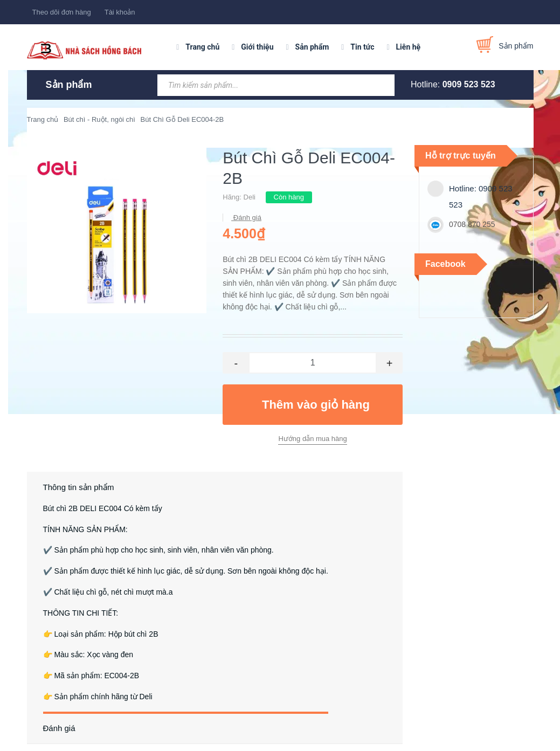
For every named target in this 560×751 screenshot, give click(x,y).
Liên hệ (409, 47)
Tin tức (362, 47)
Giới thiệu (257, 47)
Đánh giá (246, 218)
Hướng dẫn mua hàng (312, 439)
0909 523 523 (469, 84)
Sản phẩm (312, 47)
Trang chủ (202, 47)
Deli (250, 197)
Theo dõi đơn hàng (62, 12)
